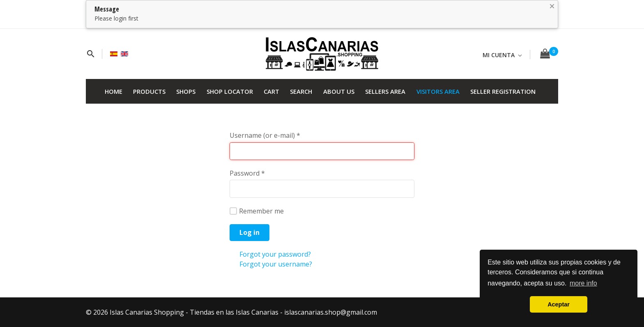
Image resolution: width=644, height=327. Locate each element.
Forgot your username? (276, 264)
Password (247, 173)
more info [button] (583, 283)
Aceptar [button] (559, 304)
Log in (250, 232)
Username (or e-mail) (265, 135)
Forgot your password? (275, 254)
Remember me (257, 211)
